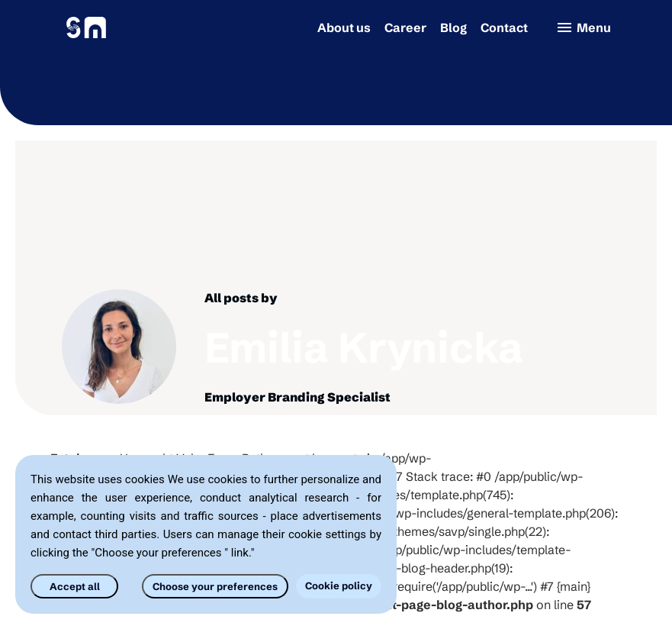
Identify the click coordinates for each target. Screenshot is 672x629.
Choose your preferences (215, 586)
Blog (453, 27)
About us (344, 27)
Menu (583, 27)
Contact (504, 27)
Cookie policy (339, 585)
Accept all (75, 586)
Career (405, 27)
